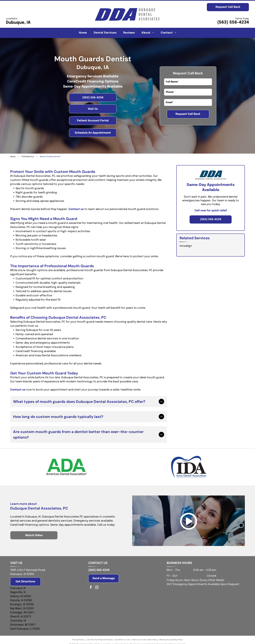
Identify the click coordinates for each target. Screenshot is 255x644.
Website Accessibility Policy (171, 640)
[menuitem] (83, 33)
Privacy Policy (78, 640)
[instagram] (97, 588)
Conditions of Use (123, 640)
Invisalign (186, 246)
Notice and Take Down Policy (145, 640)
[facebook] (91, 588)
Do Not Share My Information (100, 640)
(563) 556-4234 (233, 22)
